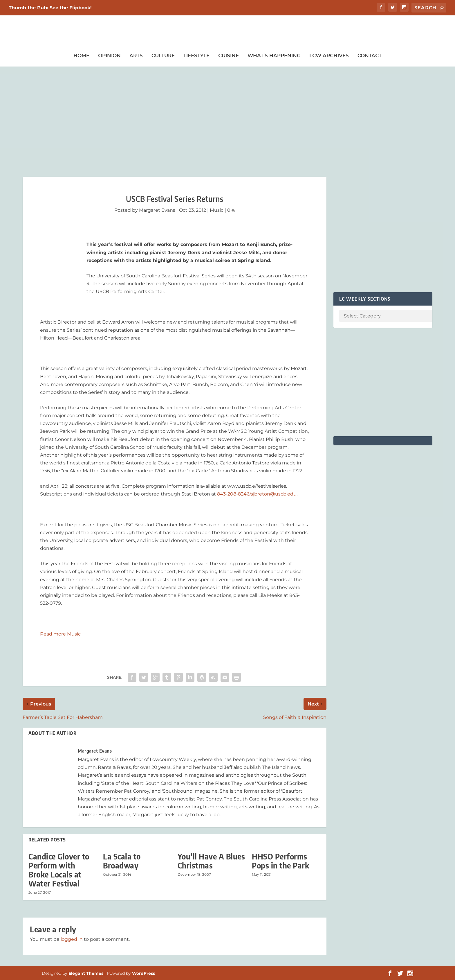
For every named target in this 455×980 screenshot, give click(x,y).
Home (81, 55)
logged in (72, 939)
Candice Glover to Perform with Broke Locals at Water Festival (59, 870)
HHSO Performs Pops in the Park (281, 861)
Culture (163, 55)
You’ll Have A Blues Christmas (211, 861)
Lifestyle (196, 55)
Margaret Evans (157, 210)
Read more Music (60, 634)
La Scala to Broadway (122, 861)
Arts (136, 55)
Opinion (109, 55)
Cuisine (229, 55)
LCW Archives (329, 55)
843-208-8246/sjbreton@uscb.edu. (257, 494)
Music (217, 210)
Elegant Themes (86, 973)
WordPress (143, 973)
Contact (370, 55)
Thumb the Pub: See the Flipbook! (50, 8)
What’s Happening (274, 55)
